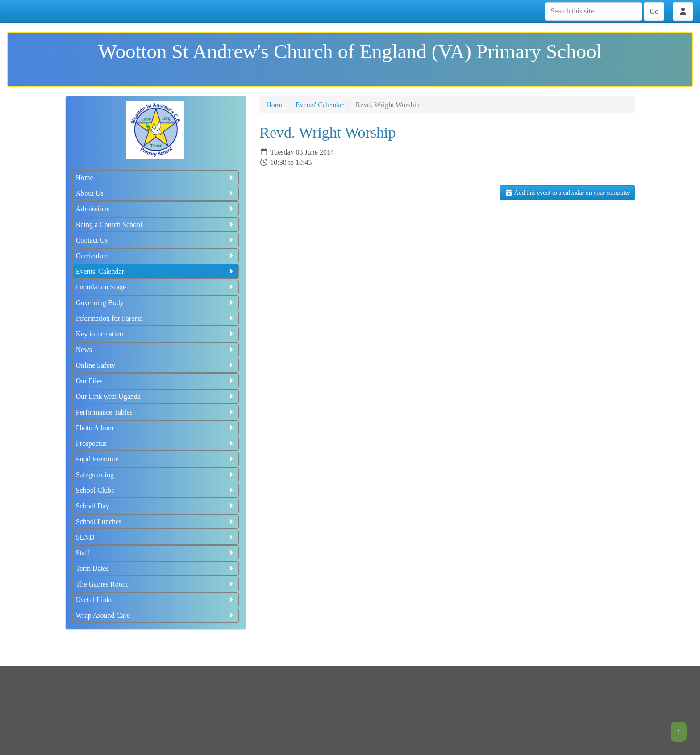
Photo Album (156, 428)
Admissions (156, 209)
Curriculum (156, 256)
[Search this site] (593, 11)
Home (156, 178)
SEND (156, 537)
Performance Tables (156, 412)
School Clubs (156, 490)
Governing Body (156, 303)
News (156, 350)
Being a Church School (156, 224)
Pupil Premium (156, 459)
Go (654, 11)
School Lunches (156, 522)
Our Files (156, 381)
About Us (156, 193)
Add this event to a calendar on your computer (567, 193)
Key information (156, 334)
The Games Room (156, 584)
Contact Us (156, 240)
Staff (156, 553)
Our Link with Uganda (156, 396)
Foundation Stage (156, 287)
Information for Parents (156, 318)
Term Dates (156, 568)
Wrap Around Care (156, 615)
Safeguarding (156, 475)
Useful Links (156, 600)
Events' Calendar (156, 271)
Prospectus (156, 443)
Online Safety (156, 365)
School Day (156, 506)
